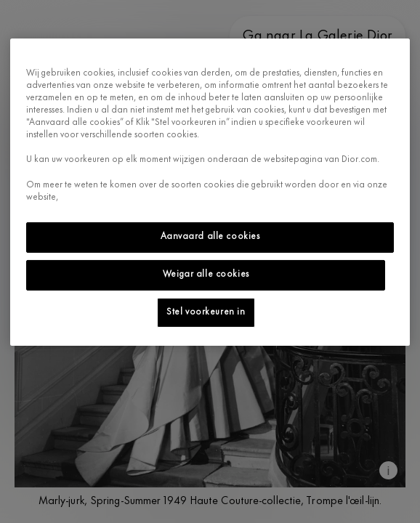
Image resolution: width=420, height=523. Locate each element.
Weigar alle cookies (206, 275)
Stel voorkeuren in (206, 312)
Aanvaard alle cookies (210, 237)
